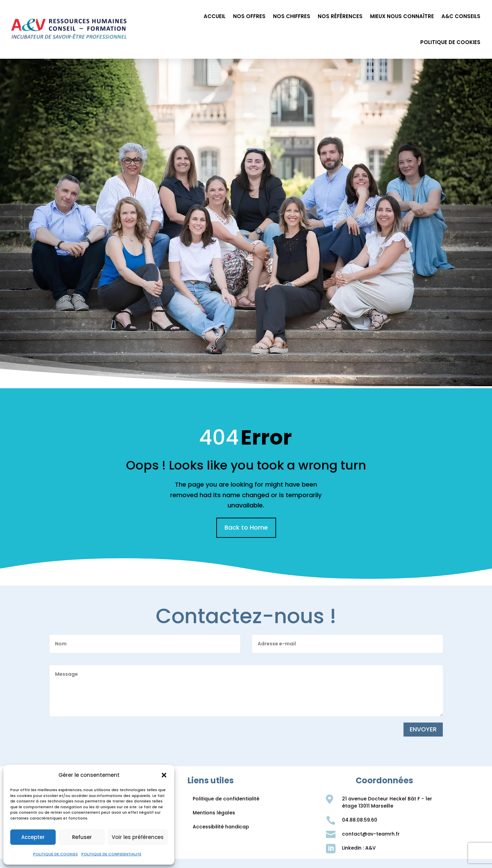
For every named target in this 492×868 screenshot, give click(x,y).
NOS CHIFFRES (292, 16)
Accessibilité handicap (221, 827)
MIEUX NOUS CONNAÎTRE (402, 16)
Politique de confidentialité (226, 799)
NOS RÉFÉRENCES (340, 16)
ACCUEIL (215, 16)
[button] (164, 775)
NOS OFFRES (249, 16)
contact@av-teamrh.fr (371, 834)
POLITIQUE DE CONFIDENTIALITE (111, 854)
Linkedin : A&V (359, 848)
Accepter (33, 837)
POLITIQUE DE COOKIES (56, 854)
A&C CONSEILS (461, 16)
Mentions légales (214, 813)
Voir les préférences (138, 837)
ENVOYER (423, 729)
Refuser (82, 837)
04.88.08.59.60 (360, 820)
